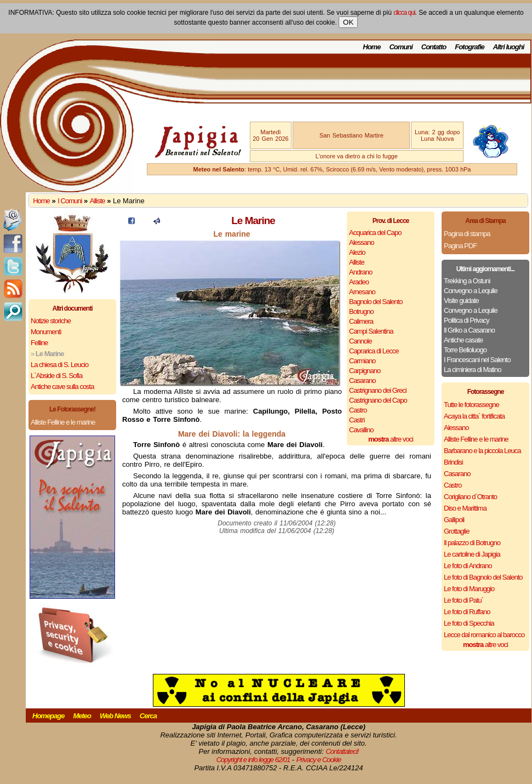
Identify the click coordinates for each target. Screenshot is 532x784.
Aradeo (359, 282)
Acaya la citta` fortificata (474, 416)
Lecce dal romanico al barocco (484, 635)
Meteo (82, 716)
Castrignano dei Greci (378, 390)
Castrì (357, 420)
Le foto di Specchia (469, 623)
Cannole (360, 341)
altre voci (391, 439)
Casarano (362, 380)
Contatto (434, 47)
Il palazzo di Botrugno (472, 543)
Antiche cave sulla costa (62, 387)
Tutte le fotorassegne (471, 405)
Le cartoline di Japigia (472, 554)
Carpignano (365, 371)
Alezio (357, 252)
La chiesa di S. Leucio (59, 365)
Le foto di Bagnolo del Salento (483, 577)
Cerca (148, 716)
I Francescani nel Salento (477, 360)
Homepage (48, 716)
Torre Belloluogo (465, 350)
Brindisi (453, 462)
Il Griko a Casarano (469, 330)
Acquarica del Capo (375, 233)
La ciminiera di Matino (472, 370)
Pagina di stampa (467, 234)
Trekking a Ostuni (467, 281)
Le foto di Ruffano (467, 612)
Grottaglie (456, 531)
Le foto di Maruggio (469, 589)
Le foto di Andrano (468, 566)
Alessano (361, 242)
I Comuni (70, 201)
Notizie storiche (51, 321)
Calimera (361, 321)
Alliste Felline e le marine (63, 422)
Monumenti (46, 332)
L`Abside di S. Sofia (56, 376)
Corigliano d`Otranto (470, 497)
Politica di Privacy (467, 320)
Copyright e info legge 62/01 (253, 760)
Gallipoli (454, 520)
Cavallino (361, 430)
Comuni (401, 47)
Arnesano (362, 292)
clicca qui (404, 13)
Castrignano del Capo (378, 400)
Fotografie (470, 47)
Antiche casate (463, 340)
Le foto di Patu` (464, 600)
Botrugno (361, 311)
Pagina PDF (460, 246)
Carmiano (362, 361)
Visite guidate (461, 301)
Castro (358, 410)
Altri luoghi (509, 47)
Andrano (361, 272)
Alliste (98, 201)
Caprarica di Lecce (374, 351)
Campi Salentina (371, 331)
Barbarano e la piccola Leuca (482, 451)
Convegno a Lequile (471, 291)
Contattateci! (342, 751)
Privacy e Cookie (319, 760)
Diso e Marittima (465, 508)
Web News (115, 716)
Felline (39, 343)
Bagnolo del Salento (376, 302)
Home (371, 47)
